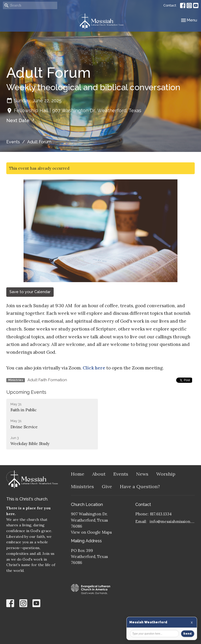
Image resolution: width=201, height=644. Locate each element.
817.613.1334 (161, 514)
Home (78, 474)
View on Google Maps (91, 532)
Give (107, 486)
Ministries (82, 486)
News (142, 474)
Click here (94, 368)
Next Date (21, 120)
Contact (170, 5)
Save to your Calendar (30, 292)
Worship (166, 474)
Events (13, 142)
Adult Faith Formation (47, 380)
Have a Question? (140, 486)
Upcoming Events (26, 392)
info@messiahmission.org (172, 522)
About (99, 474)
